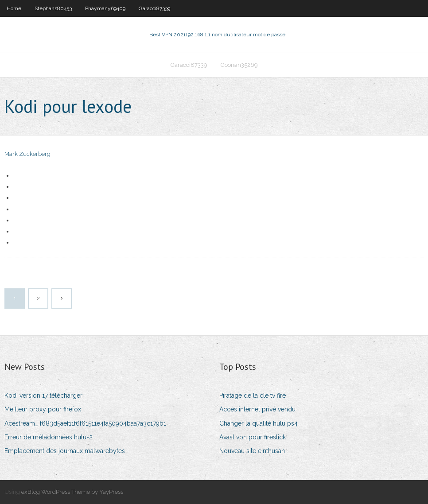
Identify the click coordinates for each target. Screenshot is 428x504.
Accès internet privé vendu (257, 409)
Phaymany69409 (105, 8)
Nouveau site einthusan (252, 451)
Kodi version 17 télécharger (43, 395)
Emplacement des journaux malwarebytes (65, 451)
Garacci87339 (154, 8)
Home (14, 8)
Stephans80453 (53, 8)
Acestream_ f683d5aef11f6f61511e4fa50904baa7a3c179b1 (85, 423)
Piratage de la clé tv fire (253, 395)
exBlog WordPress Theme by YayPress (72, 492)
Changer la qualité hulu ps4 (259, 423)
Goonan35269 (239, 65)
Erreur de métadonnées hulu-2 (49, 437)
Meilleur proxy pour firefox (43, 409)
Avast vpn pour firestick (253, 437)
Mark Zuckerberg (27, 154)
